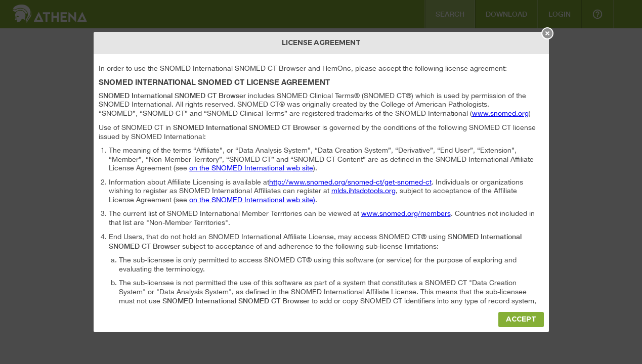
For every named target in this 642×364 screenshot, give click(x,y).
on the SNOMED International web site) (252, 200)
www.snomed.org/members (406, 213)
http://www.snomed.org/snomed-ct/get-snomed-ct (350, 182)
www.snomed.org (500, 113)
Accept (521, 319)
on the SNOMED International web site (251, 168)
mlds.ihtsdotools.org (363, 191)
